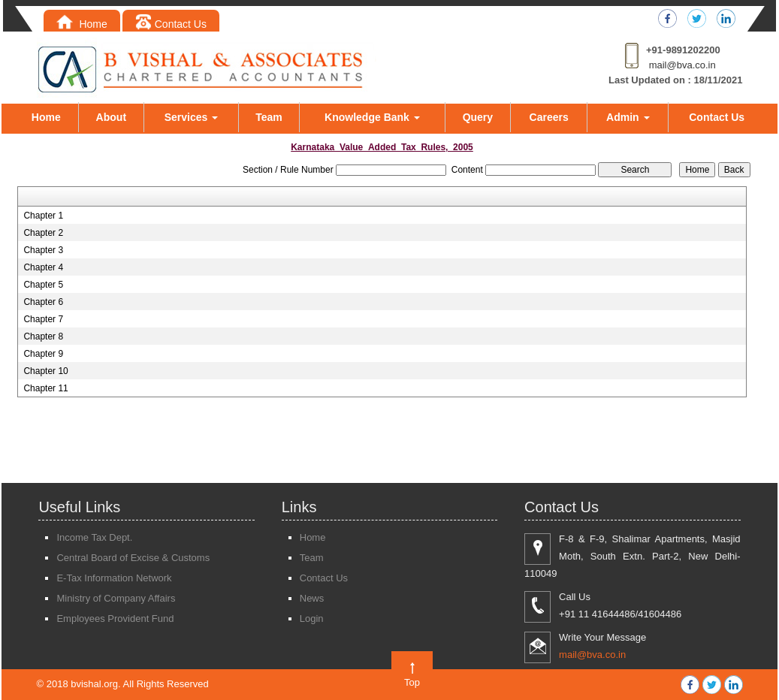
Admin (628, 117)
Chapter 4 (43, 267)
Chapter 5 (43, 285)
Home (82, 24)
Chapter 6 (43, 302)
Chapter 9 (43, 354)
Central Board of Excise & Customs (133, 558)
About (111, 117)
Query (478, 117)
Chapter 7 (43, 319)
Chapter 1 (43, 216)
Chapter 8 (43, 336)
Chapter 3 (43, 250)
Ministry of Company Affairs (116, 598)
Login (312, 619)
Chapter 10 (45, 371)
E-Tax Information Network (114, 578)
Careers (549, 117)
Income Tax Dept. (94, 537)
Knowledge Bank (372, 117)
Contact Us (171, 24)
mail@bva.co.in (682, 65)
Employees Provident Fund (115, 619)
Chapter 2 (43, 233)
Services (192, 117)
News (312, 598)
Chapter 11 (45, 388)
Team (269, 117)
